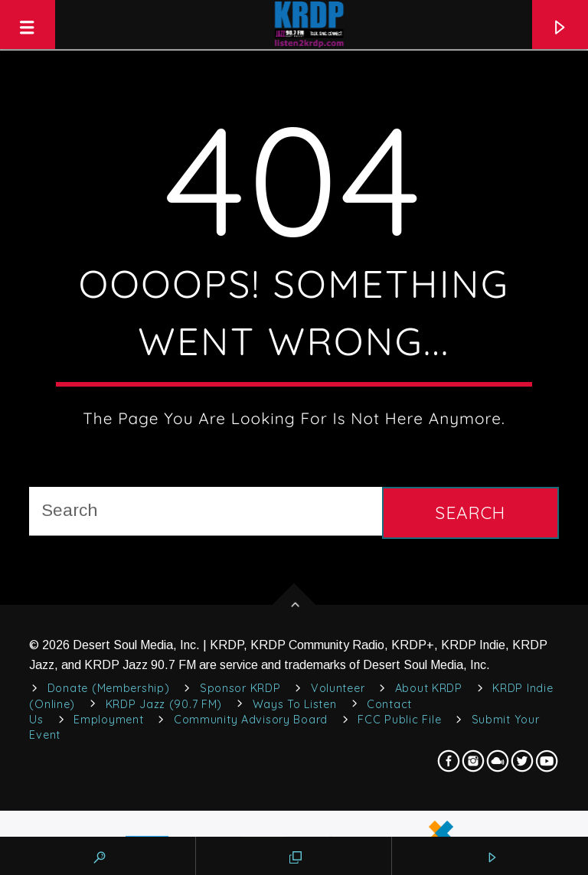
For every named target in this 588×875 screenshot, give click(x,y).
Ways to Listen (295, 704)
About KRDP (429, 688)
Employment (108, 720)
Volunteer (338, 688)
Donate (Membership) (109, 688)
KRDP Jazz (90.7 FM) (164, 704)
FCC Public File (399, 720)
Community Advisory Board (251, 720)
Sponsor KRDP (240, 688)
